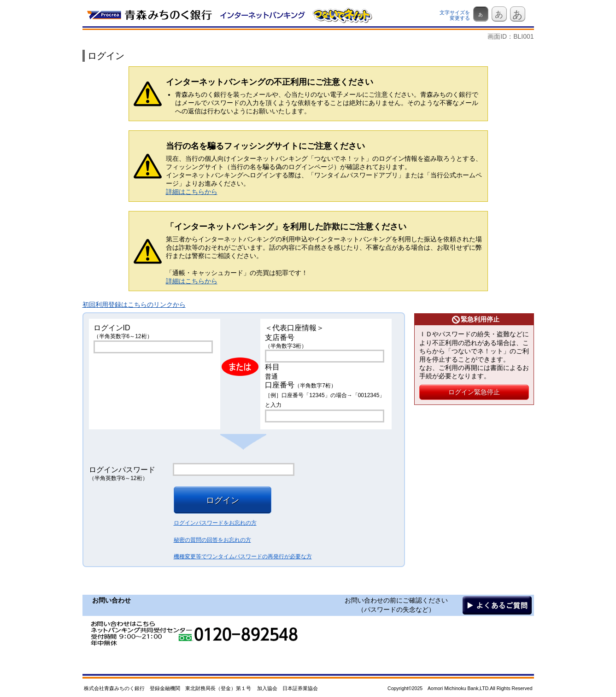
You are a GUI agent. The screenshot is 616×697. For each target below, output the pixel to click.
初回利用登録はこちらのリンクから (134, 305)
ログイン (223, 500)
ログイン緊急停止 (474, 392)
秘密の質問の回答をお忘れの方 (212, 540)
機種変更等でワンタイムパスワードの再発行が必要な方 (243, 556)
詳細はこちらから (192, 192)
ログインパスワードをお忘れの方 (215, 523)
